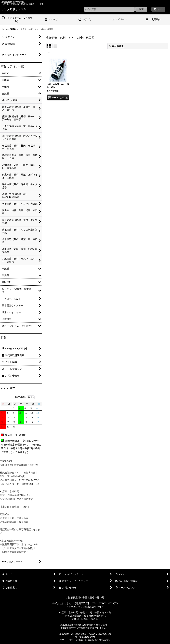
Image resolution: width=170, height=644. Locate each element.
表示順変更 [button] (116, 46)
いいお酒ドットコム (14, 9)
